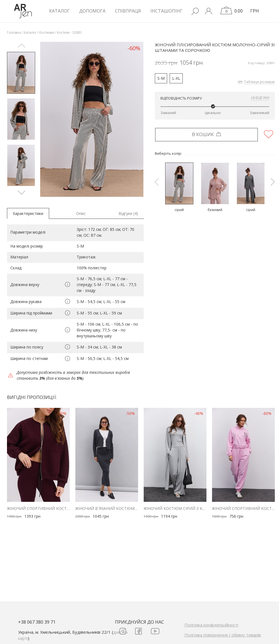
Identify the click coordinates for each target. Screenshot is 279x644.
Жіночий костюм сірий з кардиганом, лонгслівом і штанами (175, 508)
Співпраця (128, 11)
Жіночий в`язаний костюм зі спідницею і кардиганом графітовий (107, 508)
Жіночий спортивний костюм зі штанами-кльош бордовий (38, 508)
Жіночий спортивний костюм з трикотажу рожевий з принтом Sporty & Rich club (243, 508)
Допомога (92, 11)
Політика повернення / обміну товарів (223, 635)
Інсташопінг (166, 11)
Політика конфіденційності (211, 625)
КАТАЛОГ (59, 11)
